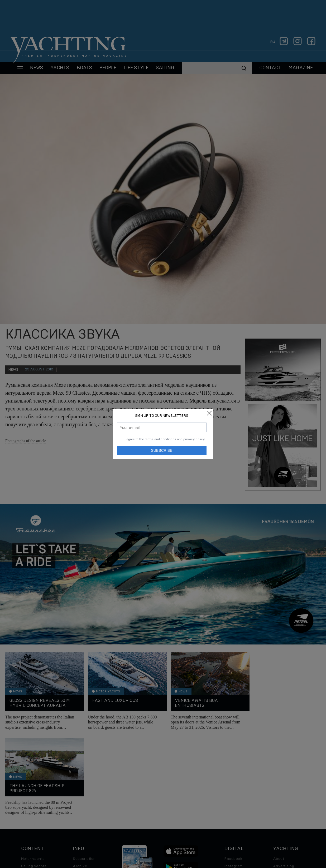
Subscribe (162, 450)
